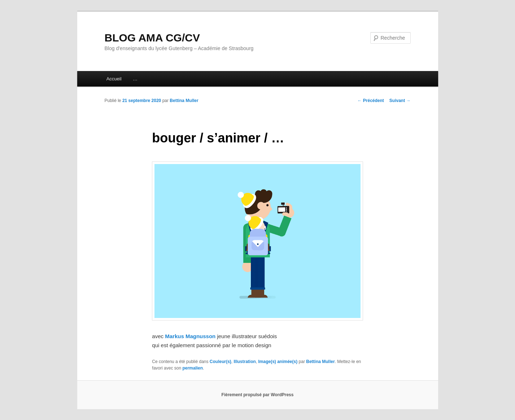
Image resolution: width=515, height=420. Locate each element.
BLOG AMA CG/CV (152, 38)
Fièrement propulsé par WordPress (258, 395)
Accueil (114, 79)
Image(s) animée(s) (278, 362)
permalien (193, 368)
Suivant (400, 101)
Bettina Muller (184, 101)
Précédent (370, 101)
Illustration (245, 362)
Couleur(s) (221, 362)
